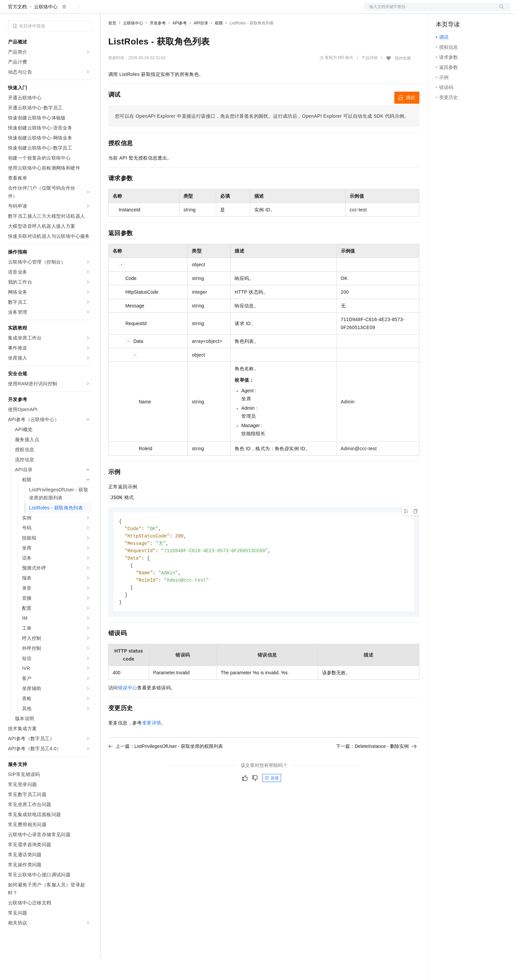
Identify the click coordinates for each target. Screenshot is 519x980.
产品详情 (370, 79)
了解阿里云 (220, 11)
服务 (197, 11)
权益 (128, 11)
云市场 (163, 11)
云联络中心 (46, 28)
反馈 (272, 803)
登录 (500, 11)
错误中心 (128, 713)
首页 (112, 44)
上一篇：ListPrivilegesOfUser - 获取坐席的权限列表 (166, 772)
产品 (87, 11)
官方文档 (17, 28)
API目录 (201, 44)
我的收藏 (403, 80)
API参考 (180, 44)
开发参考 (158, 44)
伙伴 (181, 11)
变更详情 (152, 748)
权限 (219, 44)
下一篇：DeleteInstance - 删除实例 (376, 772)
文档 (429, 11)
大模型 (69, 11)
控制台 (459, 11)
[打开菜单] (11, 11)
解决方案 (108, 11)
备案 (443, 11)
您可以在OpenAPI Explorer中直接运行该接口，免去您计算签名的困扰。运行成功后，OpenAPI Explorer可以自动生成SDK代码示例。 (262, 137)
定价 (144, 11)
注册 (475, 11)
